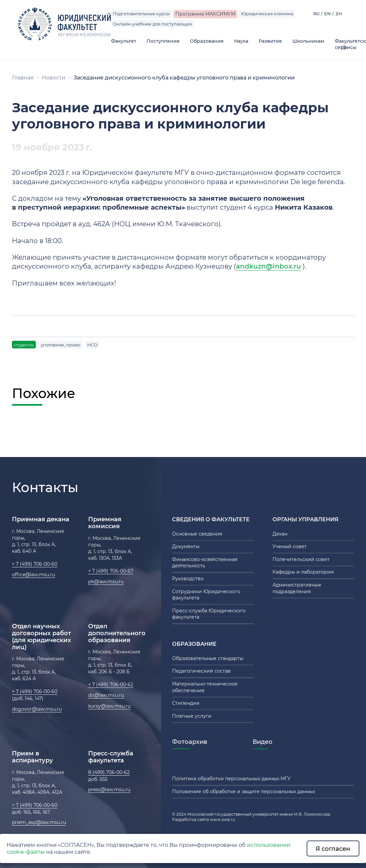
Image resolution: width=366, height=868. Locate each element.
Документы (186, 546)
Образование (207, 41)
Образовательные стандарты (208, 658)
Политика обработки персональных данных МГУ (231, 779)
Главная (23, 78)
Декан (280, 534)
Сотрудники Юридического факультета (206, 595)
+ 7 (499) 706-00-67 (111, 571)
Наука (241, 41)
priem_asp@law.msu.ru (39, 822)
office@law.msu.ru (33, 575)
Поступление (163, 41)
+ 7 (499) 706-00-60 (35, 564)
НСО (92, 345)
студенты (24, 345)
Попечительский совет (301, 559)
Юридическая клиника (267, 14)
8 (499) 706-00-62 (109, 772)
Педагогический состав (201, 671)
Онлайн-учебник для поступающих (152, 24)
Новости (54, 78)
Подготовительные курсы (141, 14)
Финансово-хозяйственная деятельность (205, 563)
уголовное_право (61, 345)
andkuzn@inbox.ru (269, 266)
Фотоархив (190, 742)
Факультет (124, 41)
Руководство (188, 579)
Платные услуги (192, 716)
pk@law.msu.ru (106, 582)
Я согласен (333, 849)
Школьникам (308, 41)
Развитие (270, 41)
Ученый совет (290, 546)
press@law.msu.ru (109, 790)
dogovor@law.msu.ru (37, 709)
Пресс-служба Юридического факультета (209, 614)
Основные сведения (197, 534)
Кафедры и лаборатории (303, 572)
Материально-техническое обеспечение (205, 687)
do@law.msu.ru (106, 695)
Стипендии (186, 703)
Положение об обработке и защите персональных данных (244, 791)
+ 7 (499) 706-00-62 (111, 685)
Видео (263, 742)
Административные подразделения (297, 588)
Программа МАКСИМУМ (205, 14)
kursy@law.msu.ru (109, 706)
